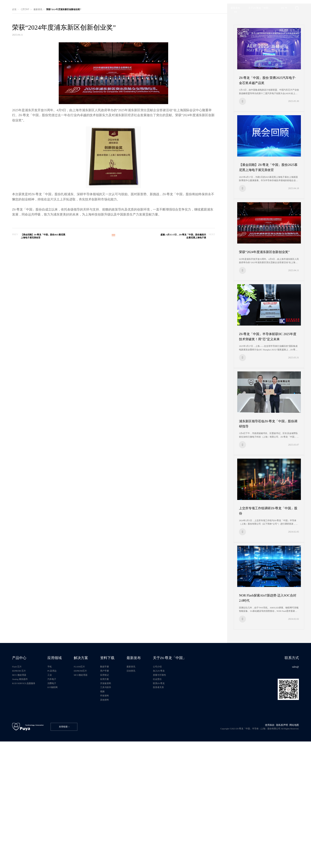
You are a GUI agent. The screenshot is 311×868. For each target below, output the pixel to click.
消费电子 (62, 797)
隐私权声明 (278, 848)
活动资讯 (156, 781)
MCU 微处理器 (23, 786)
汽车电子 (62, 792)
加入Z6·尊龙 (189, 781)
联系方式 (288, 766)
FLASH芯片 (95, 776)
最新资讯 (44, 56)
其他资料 (125, 818)
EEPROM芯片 (96, 781)
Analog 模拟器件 (24, 792)
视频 (122, 807)
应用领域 (65, 766)
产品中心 (23, 766)
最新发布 (30, 56)
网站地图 (291, 848)
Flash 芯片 (20, 776)
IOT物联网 (63, 802)
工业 (60, 786)
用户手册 (125, 781)
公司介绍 (187, 776)
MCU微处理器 (96, 786)
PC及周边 (62, 781)
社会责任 (187, 792)
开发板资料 (126, 797)
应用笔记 (125, 786)
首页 (17, 56)
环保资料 (125, 812)
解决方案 (97, 766)
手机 (60, 776)
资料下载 (128, 766)
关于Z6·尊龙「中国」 (201, 766)
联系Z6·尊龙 (189, 797)
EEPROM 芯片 (23, 781)
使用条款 (265, 848)
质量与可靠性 (190, 786)
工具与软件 (126, 802)
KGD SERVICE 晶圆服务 (29, 797)
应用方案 (125, 792)
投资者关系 (188, 802)
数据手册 (125, 776)
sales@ (292, 776)
